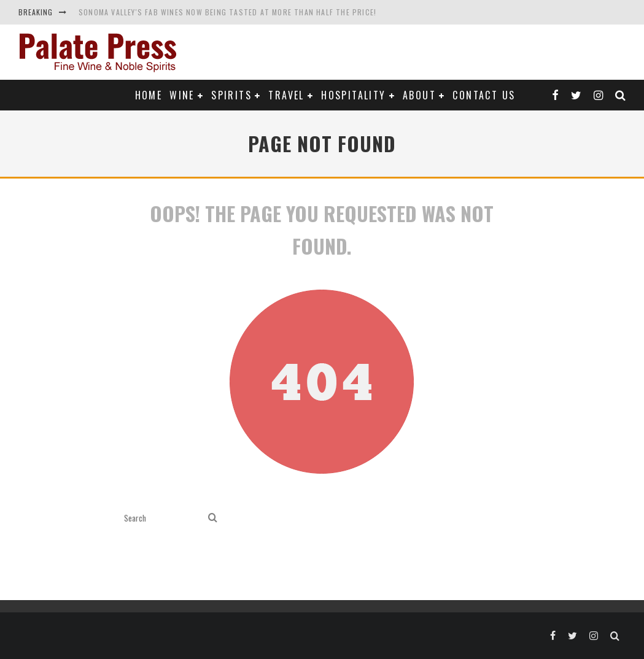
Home (149, 95)
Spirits (231, 95)
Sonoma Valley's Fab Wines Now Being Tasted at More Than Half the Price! (227, 12)
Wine (182, 95)
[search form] (164, 518)
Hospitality (353, 95)
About (419, 95)
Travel (286, 95)
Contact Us (484, 95)
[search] (213, 518)
